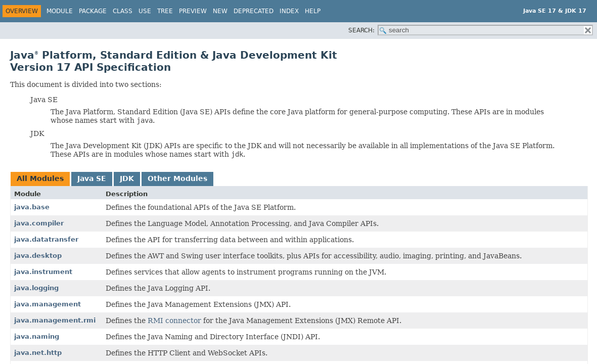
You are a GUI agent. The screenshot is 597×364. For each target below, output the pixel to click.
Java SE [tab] (92, 178)
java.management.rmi (55, 320)
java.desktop (38, 256)
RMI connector (174, 321)
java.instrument (43, 272)
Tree (165, 11)
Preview (193, 11)
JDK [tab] (127, 178)
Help (313, 11)
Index (289, 11)
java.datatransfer (46, 239)
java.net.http (38, 353)
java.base (32, 207)
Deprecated (254, 11)
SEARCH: (361, 30)
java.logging (36, 288)
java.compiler (39, 223)
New (220, 11)
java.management (48, 304)
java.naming (37, 336)
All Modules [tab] (40, 178)
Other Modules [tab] (177, 178)
